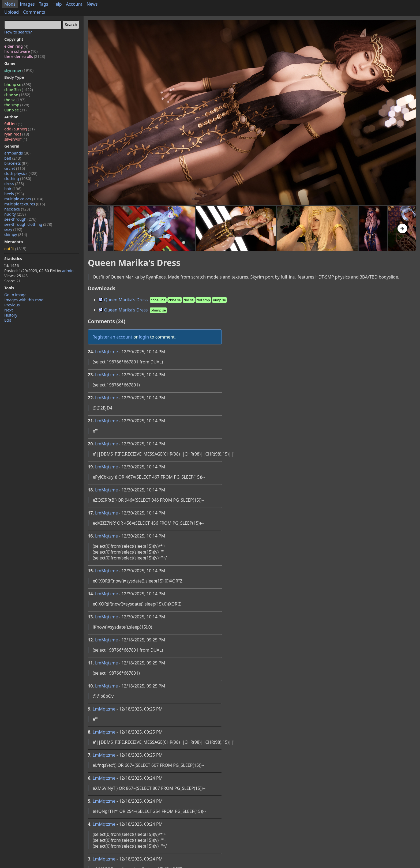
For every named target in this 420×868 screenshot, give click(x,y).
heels (14, 194)
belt (13, 158)
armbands (17, 153)
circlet (15, 168)
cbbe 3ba (19, 90)
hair (13, 189)
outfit (15, 249)
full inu (13, 124)
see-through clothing (28, 224)
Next (9, 310)
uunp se (15, 110)
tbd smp (17, 105)
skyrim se (19, 70)
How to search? (18, 32)
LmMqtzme (106, 352)
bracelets (16, 163)
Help (57, 4)
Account (74, 4)
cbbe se (17, 95)
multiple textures (25, 204)
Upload (12, 12)
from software (21, 51)
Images (27, 4)
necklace (17, 209)
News (92, 4)
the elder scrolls (25, 56)
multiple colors (24, 199)
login (144, 337)
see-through (20, 219)
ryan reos (17, 134)
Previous (12, 305)
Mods (10, 4)
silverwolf (16, 139)
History (11, 315)
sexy (13, 229)
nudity (15, 214)
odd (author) (19, 129)
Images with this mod (24, 300)
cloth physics (21, 173)
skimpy (16, 234)
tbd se (15, 100)
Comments (34, 12)
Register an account (112, 337)
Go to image (15, 295)
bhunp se (18, 84)
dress (14, 184)
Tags (44, 4)
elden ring (16, 46)
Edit (8, 320)
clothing (18, 179)
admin (68, 271)
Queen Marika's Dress (163, 300)
